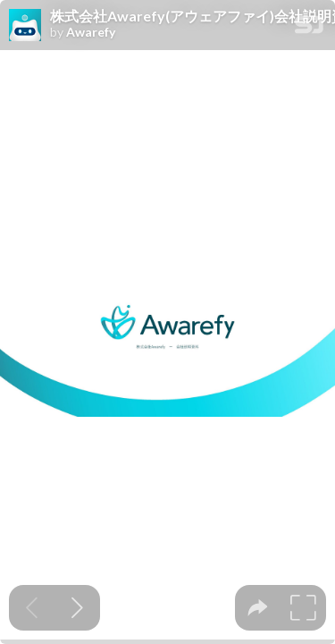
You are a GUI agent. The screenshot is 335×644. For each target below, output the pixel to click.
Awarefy (91, 32)
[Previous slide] (32, 608)
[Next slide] (77, 608)
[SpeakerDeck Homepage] (309, 28)
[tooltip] (258, 608)
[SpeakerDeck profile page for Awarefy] (25, 26)
